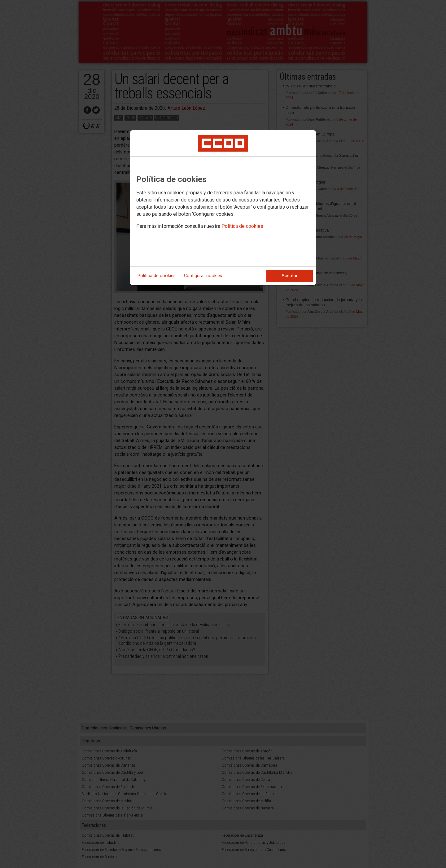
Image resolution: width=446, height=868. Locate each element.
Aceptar (290, 276)
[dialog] (223, 208)
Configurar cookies (203, 276)
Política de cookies (242, 226)
